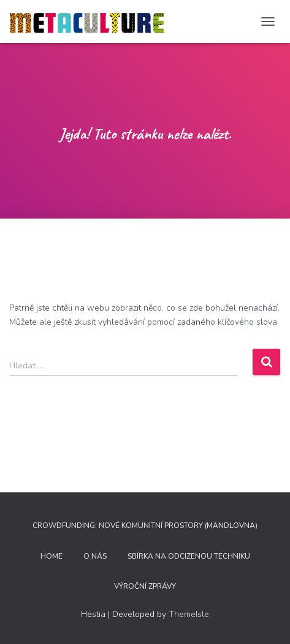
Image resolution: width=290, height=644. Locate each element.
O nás (95, 556)
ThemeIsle (189, 614)
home (52, 556)
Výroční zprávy (145, 586)
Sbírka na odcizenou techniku (189, 556)
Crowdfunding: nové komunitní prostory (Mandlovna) (145, 526)
